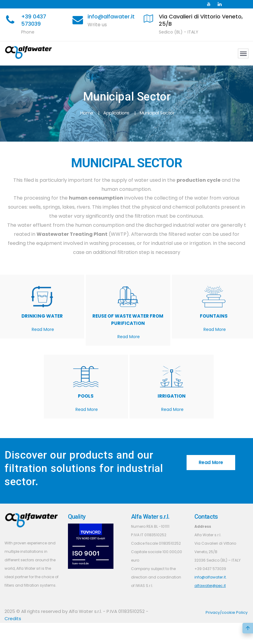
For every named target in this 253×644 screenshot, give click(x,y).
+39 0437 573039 (34, 20)
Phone (28, 32)
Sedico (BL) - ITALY (179, 32)
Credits (13, 618)
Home (87, 113)
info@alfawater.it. (211, 577)
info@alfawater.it (111, 16)
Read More (43, 329)
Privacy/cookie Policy (227, 612)
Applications (116, 113)
